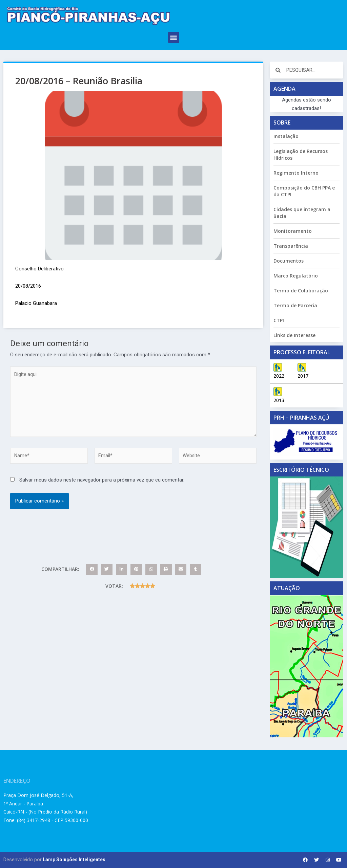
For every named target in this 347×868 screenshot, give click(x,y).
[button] (174, 37)
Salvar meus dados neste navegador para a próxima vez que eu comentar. (102, 486)
